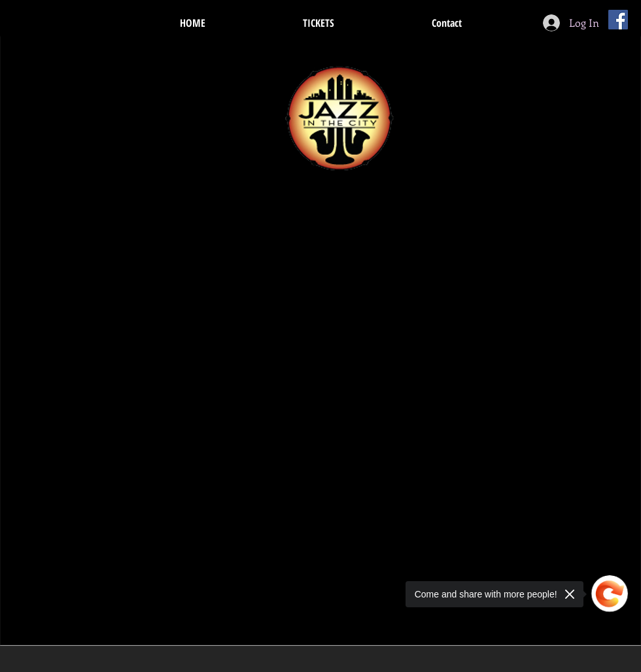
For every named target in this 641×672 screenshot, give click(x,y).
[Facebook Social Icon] (618, 20)
